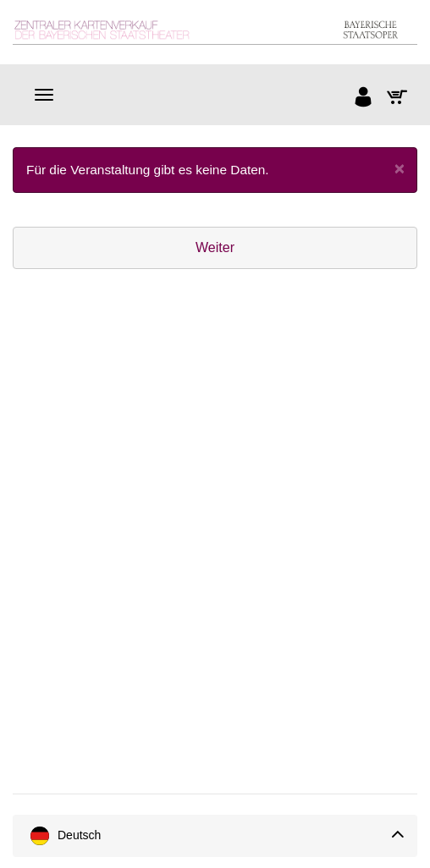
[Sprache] (215, 836)
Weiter (215, 247)
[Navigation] (44, 95)
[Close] (400, 168)
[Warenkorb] (398, 99)
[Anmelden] (364, 99)
